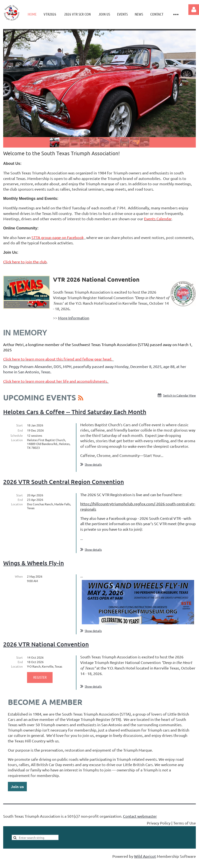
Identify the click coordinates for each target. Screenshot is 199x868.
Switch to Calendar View (179, 395)
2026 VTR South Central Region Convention (64, 488)
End (20, 430)
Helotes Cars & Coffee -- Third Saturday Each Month (75, 412)
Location (17, 440)
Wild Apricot (145, 863)
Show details (93, 464)
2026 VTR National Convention (46, 651)
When (19, 583)
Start (19, 425)
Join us (17, 793)
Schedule (17, 435)
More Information (74, 318)
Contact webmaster (140, 823)
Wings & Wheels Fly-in (34, 570)
